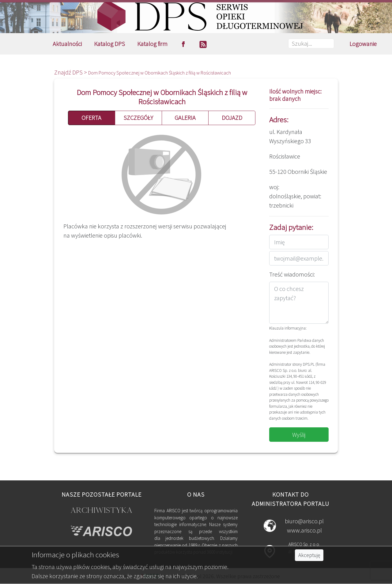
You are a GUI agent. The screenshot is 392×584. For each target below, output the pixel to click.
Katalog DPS (109, 44)
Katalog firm (152, 44)
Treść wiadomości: (292, 274)
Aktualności (67, 44)
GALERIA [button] (185, 118)
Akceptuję (309, 555)
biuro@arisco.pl (304, 521)
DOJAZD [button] (232, 118)
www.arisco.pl (304, 530)
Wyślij (299, 435)
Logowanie (363, 44)
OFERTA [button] (91, 118)
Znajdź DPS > (71, 72)
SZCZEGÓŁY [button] (138, 118)
